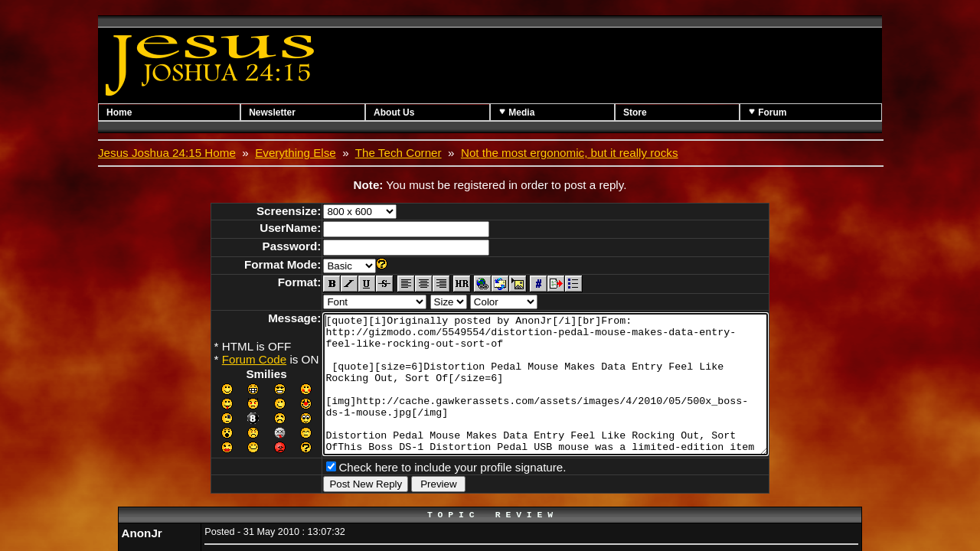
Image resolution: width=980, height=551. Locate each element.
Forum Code (227, 359)
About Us (394, 112)
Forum (768, 112)
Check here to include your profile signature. (425, 492)
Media (516, 112)
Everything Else (296, 153)
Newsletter (272, 112)
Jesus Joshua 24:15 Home (167, 153)
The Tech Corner (399, 153)
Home (119, 112)
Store (635, 112)
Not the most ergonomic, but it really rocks (570, 153)
